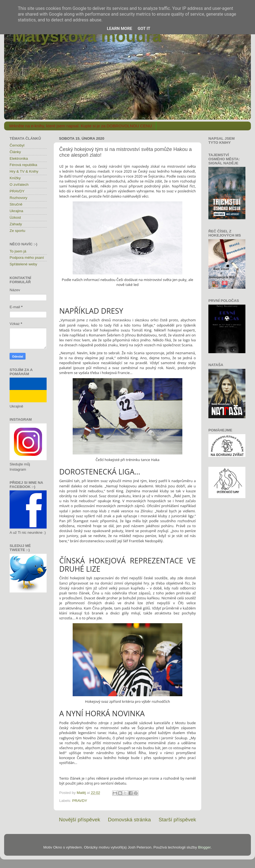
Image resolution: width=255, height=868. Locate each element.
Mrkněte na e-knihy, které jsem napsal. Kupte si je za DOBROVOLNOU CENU (81, 126)
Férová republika (23, 165)
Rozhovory (19, 198)
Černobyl (17, 145)
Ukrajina (16, 211)
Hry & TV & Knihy (24, 171)
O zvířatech (19, 185)
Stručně (16, 204)
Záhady (16, 224)
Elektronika (19, 158)
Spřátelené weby (23, 264)
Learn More (120, 29)
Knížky (15, 178)
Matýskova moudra (87, 36)
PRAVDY (80, 801)
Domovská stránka (129, 820)
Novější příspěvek (80, 820)
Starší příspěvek (178, 820)
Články (15, 152)
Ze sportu (17, 231)
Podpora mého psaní (27, 258)
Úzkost (15, 217)
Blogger (204, 847)
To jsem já (18, 251)
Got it (144, 29)
